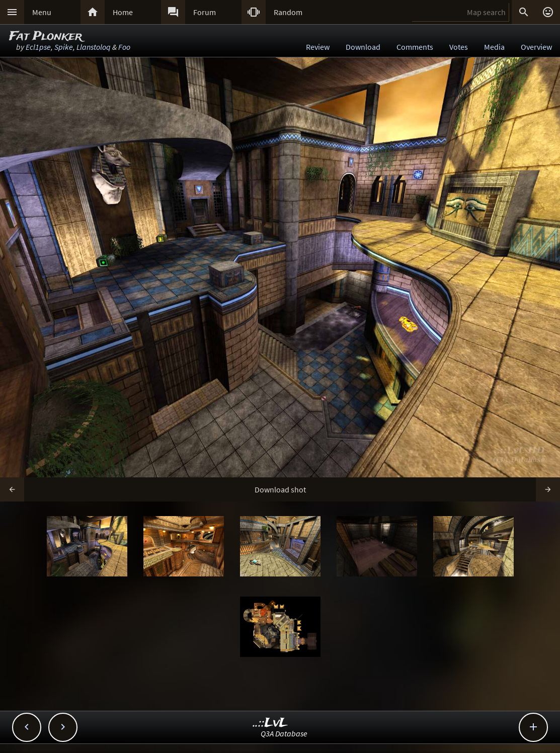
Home (123, 12)
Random (288, 12)
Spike (64, 47)
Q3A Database (284, 733)
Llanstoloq (94, 47)
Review (318, 47)
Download (363, 47)
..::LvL (270, 723)
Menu (42, 12)
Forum (205, 12)
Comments (415, 47)
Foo (124, 47)
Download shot (280, 489)
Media (494, 47)
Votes (459, 47)
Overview (536, 47)
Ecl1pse (38, 47)
